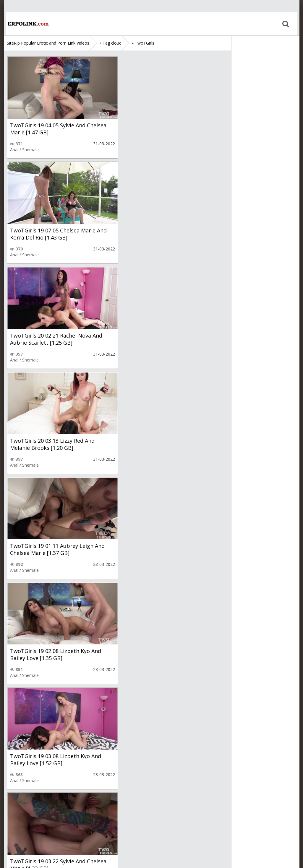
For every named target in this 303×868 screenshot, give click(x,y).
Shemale (30, 150)
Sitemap (32, 840)
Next (78, 804)
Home (26, 24)
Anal (14, 150)
